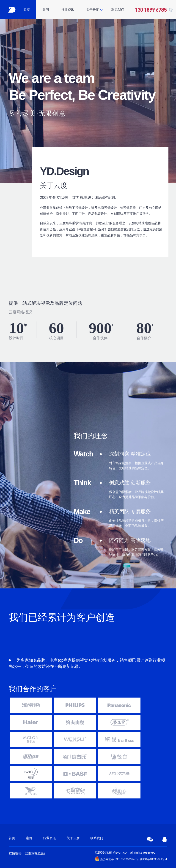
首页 (27, 10)
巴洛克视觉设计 (36, 853)
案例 (46, 10)
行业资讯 (68, 10)
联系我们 (118, 10)
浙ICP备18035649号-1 (154, 859)
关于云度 (93, 10)
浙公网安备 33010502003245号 (117, 859)
